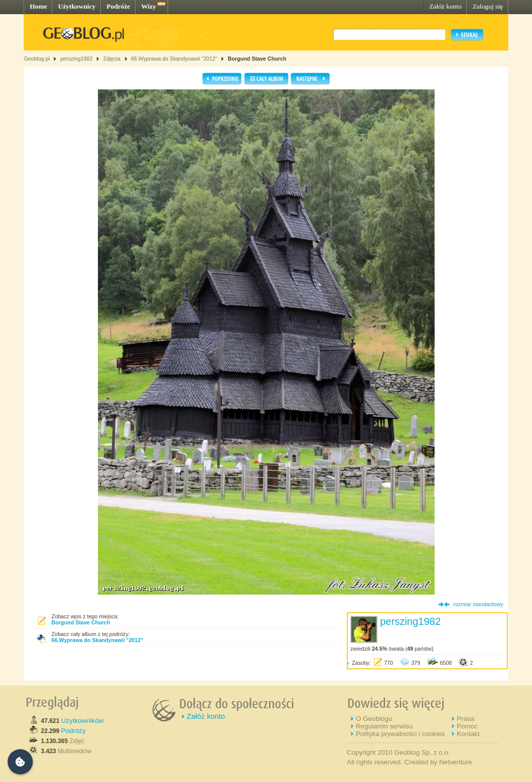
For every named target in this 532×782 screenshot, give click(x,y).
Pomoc (467, 726)
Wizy (149, 6)
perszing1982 (76, 59)
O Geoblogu (374, 719)
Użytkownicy (77, 6)
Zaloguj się (488, 6)
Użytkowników (82, 721)
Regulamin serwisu (384, 726)
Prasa (466, 719)
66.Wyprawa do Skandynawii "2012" (174, 59)
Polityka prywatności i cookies (400, 734)
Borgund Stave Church (257, 59)
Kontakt (468, 734)
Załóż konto (445, 6)
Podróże (118, 6)
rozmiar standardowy (478, 604)
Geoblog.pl (37, 59)
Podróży (73, 731)
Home (38, 6)
